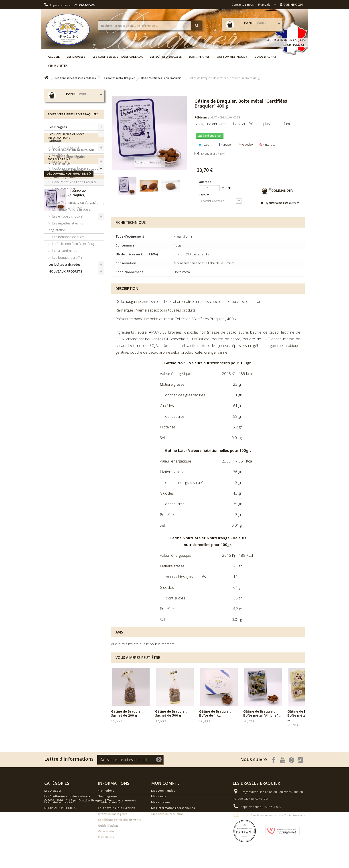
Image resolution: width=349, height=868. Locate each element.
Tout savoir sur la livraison (73, 341)
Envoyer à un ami (213, 154)
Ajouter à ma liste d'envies (281, 203)
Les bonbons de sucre (68, 281)
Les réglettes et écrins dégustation (66, 271)
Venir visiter (58, 65)
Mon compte (165, 783)
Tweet (205, 145)
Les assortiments (64, 295)
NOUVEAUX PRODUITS (65, 315)
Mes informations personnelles (173, 808)
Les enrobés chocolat (67, 260)
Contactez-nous (243, 4)
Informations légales (68, 348)
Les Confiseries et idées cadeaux (118, 57)
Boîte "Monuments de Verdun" (74, 247)
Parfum (204, 195)
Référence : (203, 117)
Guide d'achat (266, 57)
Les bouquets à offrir (67, 302)
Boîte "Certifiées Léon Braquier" (74, 226)
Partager (225, 145)
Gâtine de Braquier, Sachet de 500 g (171, 713)
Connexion (291, 4)
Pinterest (267, 145)
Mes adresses (161, 802)
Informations (59, 330)
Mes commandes (163, 791)
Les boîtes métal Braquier (70, 212)
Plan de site (106, 837)
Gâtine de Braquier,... (79, 424)
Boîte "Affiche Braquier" (69, 219)
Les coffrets (60, 205)
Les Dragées (76, 57)
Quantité (205, 182)
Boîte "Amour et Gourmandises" (62, 236)
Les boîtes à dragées (166, 57)
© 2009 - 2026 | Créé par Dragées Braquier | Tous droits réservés (90, 856)
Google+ (246, 145)
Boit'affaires (199, 57)
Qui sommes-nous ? (232, 57)
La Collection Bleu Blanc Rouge (74, 288)
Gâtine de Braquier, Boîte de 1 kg (215, 713)
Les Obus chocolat (65, 192)
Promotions (106, 791)
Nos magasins (63, 368)
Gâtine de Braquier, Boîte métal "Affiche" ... (262, 713)
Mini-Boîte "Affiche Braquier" (72, 254)
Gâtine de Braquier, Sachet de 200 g (127, 713)
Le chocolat (60, 199)
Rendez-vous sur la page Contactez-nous (278, 815)
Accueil (54, 57)
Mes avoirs (159, 796)
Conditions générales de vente (76, 361)
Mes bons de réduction (167, 814)
